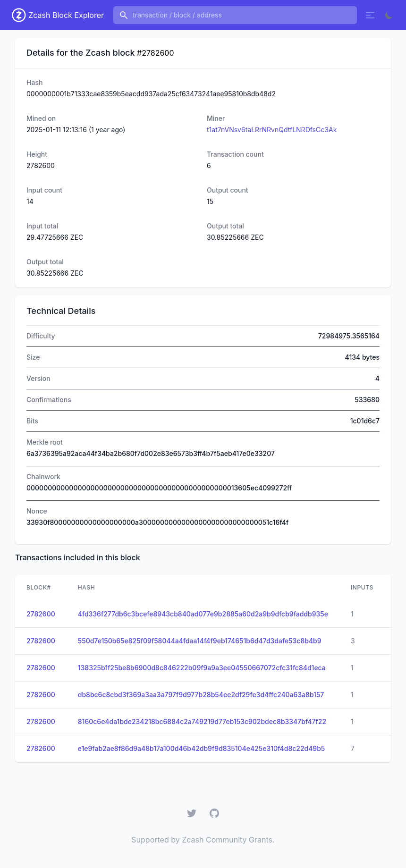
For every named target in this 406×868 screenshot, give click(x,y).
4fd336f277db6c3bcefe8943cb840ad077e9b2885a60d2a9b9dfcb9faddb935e (203, 614)
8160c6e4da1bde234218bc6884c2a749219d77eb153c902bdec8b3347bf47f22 (202, 721)
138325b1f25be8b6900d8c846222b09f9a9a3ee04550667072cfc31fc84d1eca (202, 668)
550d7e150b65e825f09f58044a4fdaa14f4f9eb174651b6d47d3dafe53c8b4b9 (200, 641)
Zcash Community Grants (227, 840)
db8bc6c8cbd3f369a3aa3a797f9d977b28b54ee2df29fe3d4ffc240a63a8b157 (201, 695)
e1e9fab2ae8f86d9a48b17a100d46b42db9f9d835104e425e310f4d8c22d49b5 (202, 748)
